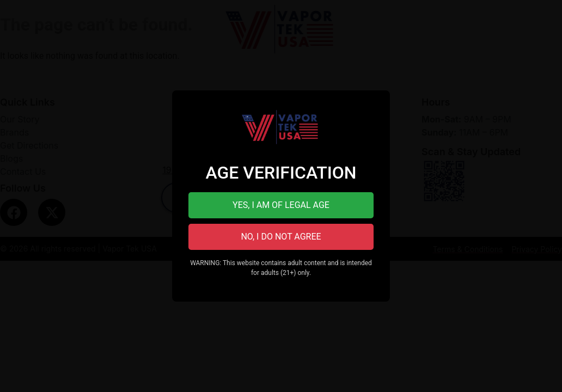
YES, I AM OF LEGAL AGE (281, 205)
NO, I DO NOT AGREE (281, 237)
